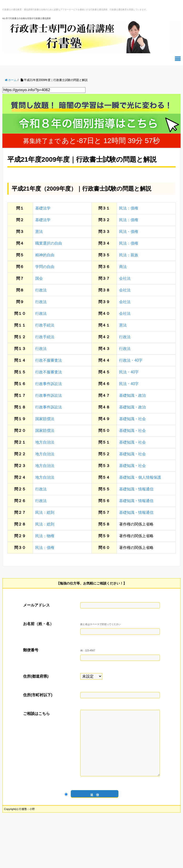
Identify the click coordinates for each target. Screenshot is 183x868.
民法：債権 (129, 208)
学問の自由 (45, 267)
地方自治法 (45, 442)
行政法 (41, 290)
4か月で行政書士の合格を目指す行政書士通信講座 (27, 18)
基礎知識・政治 (132, 395)
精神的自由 (45, 255)
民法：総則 (45, 512)
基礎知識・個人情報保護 (140, 477)
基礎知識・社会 (132, 419)
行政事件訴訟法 (49, 384)
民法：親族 (129, 255)
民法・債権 (129, 232)
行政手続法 (45, 325)
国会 (39, 278)
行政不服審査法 (49, 360)
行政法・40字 (131, 360)
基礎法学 (43, 208)
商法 (123, 267)
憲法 (39, 232)
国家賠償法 (45, 419)
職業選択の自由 (49, 243)
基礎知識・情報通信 (136, 489)
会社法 (125, 278)
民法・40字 (129, 372)
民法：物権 (45, 536)
